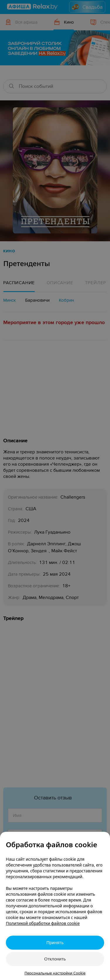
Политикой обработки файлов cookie (43, 923)
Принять (55, 943)
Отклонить (55, 959)
